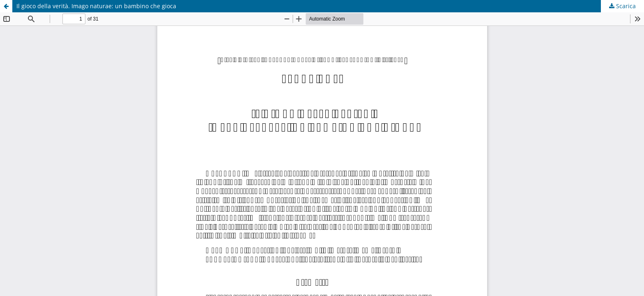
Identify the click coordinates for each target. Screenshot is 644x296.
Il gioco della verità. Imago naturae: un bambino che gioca (96, 6)
